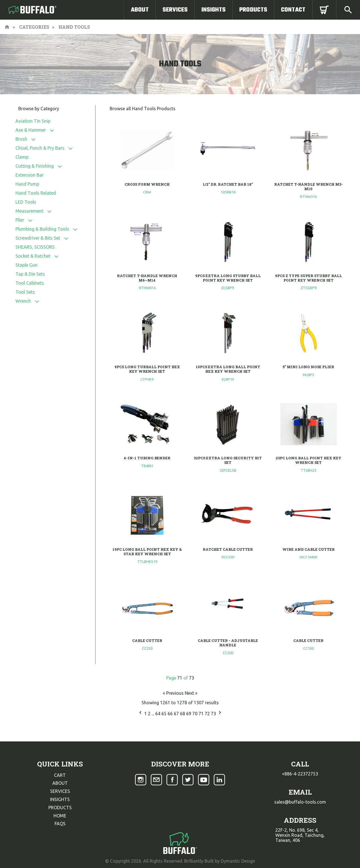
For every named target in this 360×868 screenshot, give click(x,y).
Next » (191, 693)
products (60, 808)
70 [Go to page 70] (195, 714)
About (140, 10)
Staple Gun (26, 265)
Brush (21, 139)
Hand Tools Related (36, 193)
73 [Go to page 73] (214, 714)
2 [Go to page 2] (150, 714)
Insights (213, 10)
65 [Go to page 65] (165, 714)
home (60, 816)
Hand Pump (27, 184)
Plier (20, 220)
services (60, 791)
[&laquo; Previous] (140, 714)
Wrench (23, 301)
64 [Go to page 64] (158, 714)
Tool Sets (25, 292)
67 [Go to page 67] (177, 714)
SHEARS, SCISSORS (35, 247)
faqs (60, 824)
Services (175, 10)
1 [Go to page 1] (146, 714)
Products (253, 10)
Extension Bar (30, 175)
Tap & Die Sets (30, 274)
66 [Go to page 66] (171, 714)
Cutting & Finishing (35, 166)
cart (60, 775)
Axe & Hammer (31, 130)
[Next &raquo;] (220, 714)
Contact (293, 10)
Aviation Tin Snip (33, 121)
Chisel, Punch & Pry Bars (40, 148)
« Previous (174, 693)
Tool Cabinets (30, 283)
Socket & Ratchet (33, 256)
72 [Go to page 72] (208, 714)
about (60, 783)
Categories (34, 27)
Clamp (22, 157)
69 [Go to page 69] (189, 714)
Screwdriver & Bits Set (38, 238)
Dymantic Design (238, 861)
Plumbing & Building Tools (42, 229)
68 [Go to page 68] (183, 714)
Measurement (29, 211)
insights (60, 799)
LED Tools (26, 202)
